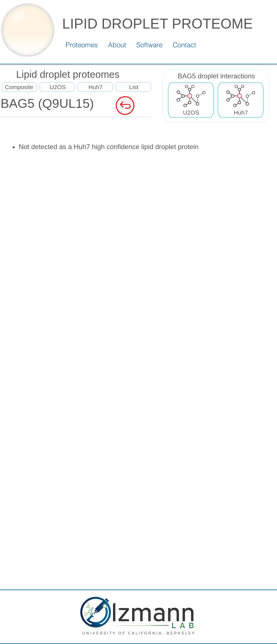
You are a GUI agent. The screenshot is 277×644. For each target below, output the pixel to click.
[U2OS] (58, 87)
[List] (134, 87)
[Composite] (19, 87)
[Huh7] (96, 87)
